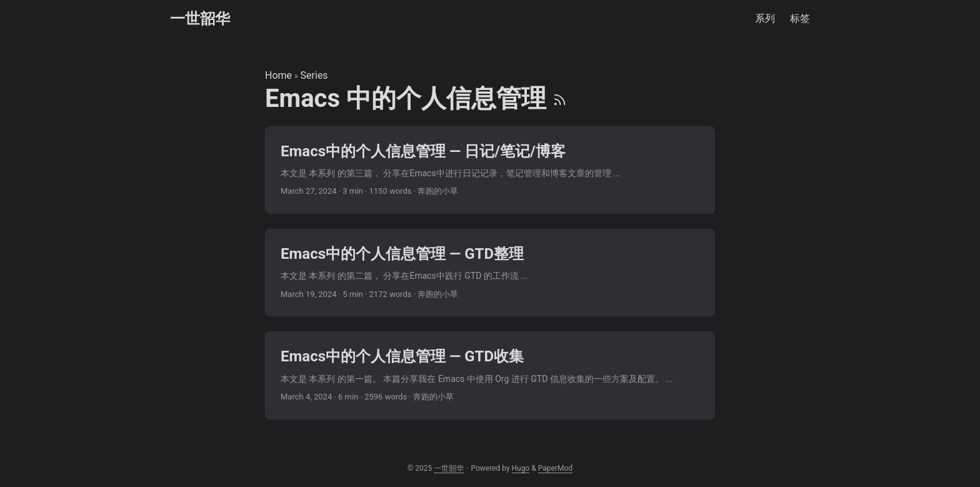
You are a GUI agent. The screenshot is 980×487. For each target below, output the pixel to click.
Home (278, 75)
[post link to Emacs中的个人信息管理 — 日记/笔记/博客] (490, 170)
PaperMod (555, 468)
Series (314, 75)
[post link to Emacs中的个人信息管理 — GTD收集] (490, 375)
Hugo (521, 468)
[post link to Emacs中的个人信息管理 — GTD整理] (490, 273)
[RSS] (560, 98)
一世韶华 (200, 19)
